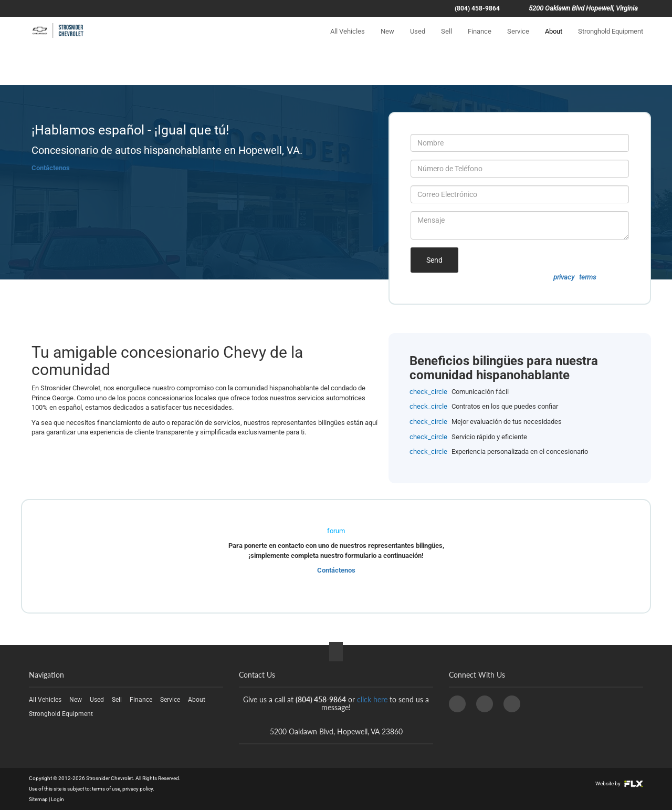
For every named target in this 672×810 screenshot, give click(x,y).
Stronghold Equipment (611, 40)
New (387, 40)
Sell (447, 40)
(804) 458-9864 (477, 8)
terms (588, 277)
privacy (564, 277)
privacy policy (138, 789)
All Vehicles (348, 40)
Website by (619, 783)
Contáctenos (51, 168)
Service (518, 40)
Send (434, 260)
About (554, 40)
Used (418, 40)
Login (57, 799)
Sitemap (38, 799)
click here (372, 699)
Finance (480, 40)
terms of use (106, 789)
